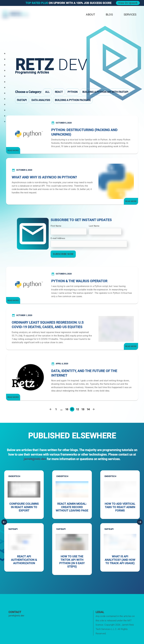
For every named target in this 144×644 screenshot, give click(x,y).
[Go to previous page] (51, 409)
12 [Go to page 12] (77, 409)
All (47, 92)
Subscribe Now (63, 254)
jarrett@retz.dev (35, 459)
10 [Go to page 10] (67, 409)
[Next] (140, 522)
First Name (56, 226)
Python (73, 92)
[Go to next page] (94, 409)
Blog (109, 15)
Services (130, 15)
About (90, 15)
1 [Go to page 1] (56, 409)
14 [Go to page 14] (88, 409)
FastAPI (22, 100)
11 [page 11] (72, 409)
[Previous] (4, 522)
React (59, 92)
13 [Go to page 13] (83, 409)
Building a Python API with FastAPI (105, 92)
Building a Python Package (73, 100)
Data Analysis (41, 100)
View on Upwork (128, 3)
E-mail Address (58, 238)
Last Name (94, 226)
